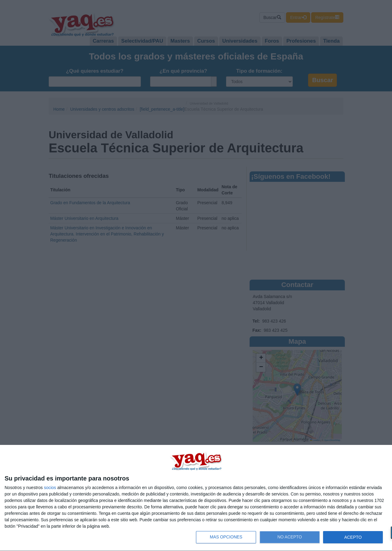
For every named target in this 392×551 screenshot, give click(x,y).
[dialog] (196, 498)
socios (50, 488)
